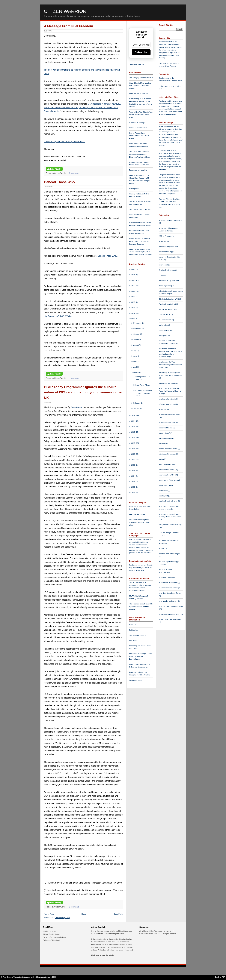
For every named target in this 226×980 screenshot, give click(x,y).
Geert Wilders (164, 330)
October (137, 334)
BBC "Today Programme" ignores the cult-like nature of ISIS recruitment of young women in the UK (83, 392)
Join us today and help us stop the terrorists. (65, 142)
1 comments (74, 907)
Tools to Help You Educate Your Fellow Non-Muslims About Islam (141, 115)
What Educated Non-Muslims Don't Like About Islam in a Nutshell (140, 86)
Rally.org (174, 44)
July (135, 351)
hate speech (164, 336)
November (138, 329)
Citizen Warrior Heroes (52, 934)
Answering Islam (135, 680)
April (135, 367)
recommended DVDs (167, 475)
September (138, 339)
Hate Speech (134, 189)
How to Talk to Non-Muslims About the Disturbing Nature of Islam (170, 391)
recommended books (167, 470)
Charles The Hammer (167, 270)
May (135, 361)
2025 (133, 269)
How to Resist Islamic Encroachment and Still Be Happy (139, 136)
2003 (133, 482)
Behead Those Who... (61, 182)
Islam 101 (133, 625)
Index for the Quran (137, 514)
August (136, 345)
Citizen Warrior (65, 11)
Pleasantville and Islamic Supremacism (108, 934)
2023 (133, 280)
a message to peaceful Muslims (171, 220)
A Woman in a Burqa (137, 123)
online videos (164, 433)
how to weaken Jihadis (167, 399)
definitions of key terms (168, 281)
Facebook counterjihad (167, 304)
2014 (133, 421)
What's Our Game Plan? (138, 128)
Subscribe (141, 52)
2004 (133, 476)
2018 (133, 308)
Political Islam (134, 630)
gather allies (163, 325)
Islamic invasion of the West (169, 415)
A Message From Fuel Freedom (69, 26)
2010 (133, 443)
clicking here (163, 47)
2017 (133, 313)
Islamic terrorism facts (167, 423)
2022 (133, 286)
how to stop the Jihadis (168, 383)
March (136, 373)
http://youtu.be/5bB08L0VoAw (58, 316)
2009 (133, 449)
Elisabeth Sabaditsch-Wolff (169, 299)
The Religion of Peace (137, 635)
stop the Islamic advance (168, 501)
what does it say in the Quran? (170, 593)
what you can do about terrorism (171, 606)
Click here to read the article (102, 955)
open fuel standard (166, 438)
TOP (223, 977)
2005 (133, 471)
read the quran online (167, 464)
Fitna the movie (165, 315)
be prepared (163, 265)
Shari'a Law (163, 491)
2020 (133, 297)
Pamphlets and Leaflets (138, 170)
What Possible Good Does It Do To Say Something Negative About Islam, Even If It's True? (141, 252)
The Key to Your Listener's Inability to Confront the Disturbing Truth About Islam (140, 154)
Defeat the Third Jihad (51, 940)
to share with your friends (168, 583)
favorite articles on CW (167, 309)
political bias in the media (168, 449)
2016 (133, 319)
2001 (133, 493)
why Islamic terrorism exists (169, 614)
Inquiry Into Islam (49, 931)
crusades (162, 275)
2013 (133, 427)
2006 (133, 465)
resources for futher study (169, 480)
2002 (133, 487)
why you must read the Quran (170, 619)
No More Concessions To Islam (55, 937)
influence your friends (167, 404)
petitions (162, 443)
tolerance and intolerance (168, 588)
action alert (163, 241)
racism (161, 459)
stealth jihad (163, 496)
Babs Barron (77, 407)
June (135, 356)
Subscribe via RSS (137, 64)
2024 (133, 275)
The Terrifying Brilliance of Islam (141, 78)
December (138, 323)
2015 (133, 416)
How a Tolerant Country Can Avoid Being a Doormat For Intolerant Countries (140, 241)
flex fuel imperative (166, 320)
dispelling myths (165, 286)
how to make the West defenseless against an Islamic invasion (170, 365)
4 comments (74, 378)
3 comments (74, 173)
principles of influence (167, 454)
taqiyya (162, 169)
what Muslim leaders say (168, 601)
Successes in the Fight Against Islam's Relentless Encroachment (141, 656)
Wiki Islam (133, 641)
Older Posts (118, 914)
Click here (140, 570)
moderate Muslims (166, 428)
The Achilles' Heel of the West (140, 210)
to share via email (166, 577)
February (137, 403)
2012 (133, 432)
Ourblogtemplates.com (42, 977)
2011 (133, 438)
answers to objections (167, 247)
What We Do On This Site (139, 93)
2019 (133, 302)
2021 (133, 291)
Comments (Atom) (62, 918)
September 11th (165, 485)
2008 (133, 454)
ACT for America (165, 236)
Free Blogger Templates (12, 977)
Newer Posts (49, 914)
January (137, 409)
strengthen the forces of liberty (170, 525)
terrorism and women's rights (169, 554)
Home (84, 914)
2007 (133, 460)
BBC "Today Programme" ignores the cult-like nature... (143, 393)
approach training (166, 252)
